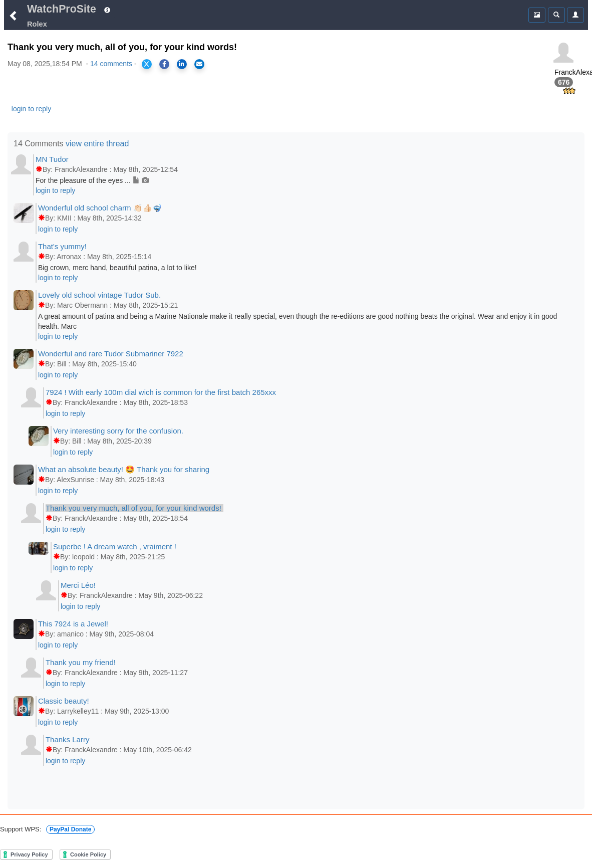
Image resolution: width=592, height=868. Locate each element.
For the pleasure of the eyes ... (92, 180)
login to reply (31, 109)
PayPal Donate (70, 829)
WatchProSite (62, 9)
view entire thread (97, 144)
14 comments (111, 64)
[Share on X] (147, 64)
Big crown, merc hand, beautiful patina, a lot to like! (117, 268)
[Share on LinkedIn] (182, 64)
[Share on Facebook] (164, 64)
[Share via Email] (199, 64)
